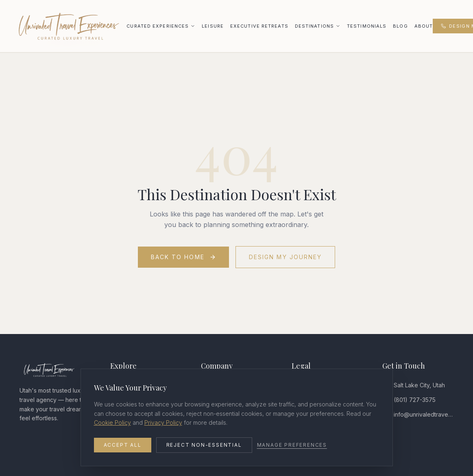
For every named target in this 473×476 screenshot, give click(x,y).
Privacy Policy (163, 423)
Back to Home (183, 257)
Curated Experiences (158, 26)
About (424, 26)
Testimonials (367, 26)
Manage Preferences (292, 445)
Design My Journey (286, 257)
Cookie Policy (112, 423)
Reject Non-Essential (204, 445)
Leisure (213, 26)
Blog (400, 26)
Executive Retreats (259, 26)
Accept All (123, 445)
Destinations (314, 26)
